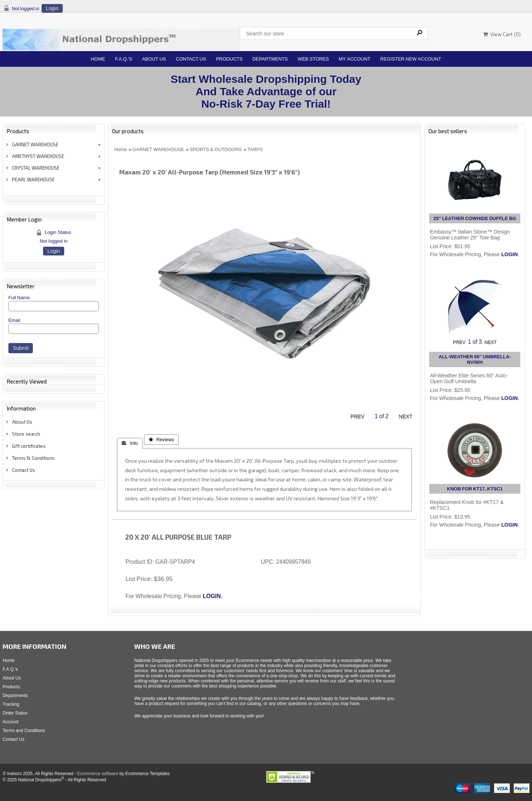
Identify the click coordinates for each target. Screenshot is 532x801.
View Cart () (502, 34)
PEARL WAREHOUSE (33, 180)
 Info (130, 443)
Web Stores (313, 59)
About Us (154, 59)
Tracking (11, 704)
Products (229, 59)
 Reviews (162, 440)
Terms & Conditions (33, 458)
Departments (270, 59)
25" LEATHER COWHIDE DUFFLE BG (475, 218)
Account (10, 722)
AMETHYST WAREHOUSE (38, 156)
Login (52, 8)
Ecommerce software (98, 774)
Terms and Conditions (24, 731)
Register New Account (411, 59)
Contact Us (191, 59)
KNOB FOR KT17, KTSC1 (475, 489)
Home (98, 59)
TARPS (255, 149)
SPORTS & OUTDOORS (216, 149)
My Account (355, 59)
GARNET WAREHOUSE (35, 145)
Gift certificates (29, 446)
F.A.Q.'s (123, 59)
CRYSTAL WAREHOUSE (36, 168)
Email (14, 320)
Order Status (15, 713)
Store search (26, 434)
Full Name (19, 298)
